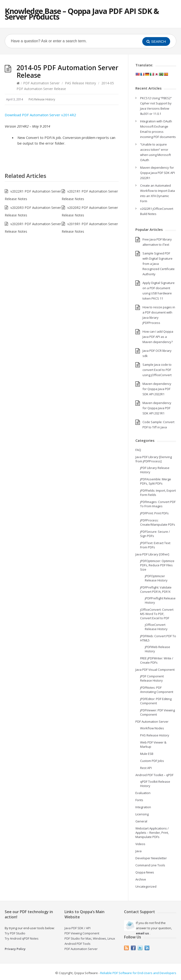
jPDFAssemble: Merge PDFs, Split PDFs (156, 481)
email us (142, 933)
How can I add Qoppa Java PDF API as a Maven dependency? (158, 337)
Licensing (142, 814)
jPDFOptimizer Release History (156, 578)
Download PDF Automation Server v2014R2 (40, 115)
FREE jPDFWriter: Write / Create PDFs (157, 660)
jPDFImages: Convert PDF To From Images (158, 504)
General (141, 821)
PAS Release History (80, 83)
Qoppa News (145, 872)
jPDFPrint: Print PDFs (154, 513)
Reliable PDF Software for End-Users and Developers (138, 973)
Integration (143, 807)
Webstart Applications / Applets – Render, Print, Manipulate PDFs (152, 833)
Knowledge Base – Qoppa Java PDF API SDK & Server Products (82, 14)
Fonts (139, 800)
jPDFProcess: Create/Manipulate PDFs (158, 522)
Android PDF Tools (78, 944)
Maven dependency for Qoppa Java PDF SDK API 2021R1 (157, 408)
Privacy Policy (15, 949)
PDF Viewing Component (82, 933)
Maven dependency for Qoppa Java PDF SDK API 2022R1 (157, 173)
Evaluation (143, 793)
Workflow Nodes (152, 728)
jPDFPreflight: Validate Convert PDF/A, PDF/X (156, 589)
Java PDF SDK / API (78, 928)
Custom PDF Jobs (152, 761)
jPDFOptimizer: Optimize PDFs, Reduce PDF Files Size (157, 565)
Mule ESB (147, 754)
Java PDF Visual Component (155, 670)
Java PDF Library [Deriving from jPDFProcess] (154, 459)
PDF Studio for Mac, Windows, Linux (90, 938)
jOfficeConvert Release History (156, 627)
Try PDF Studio (15, 933)
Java (138, 851)
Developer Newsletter (151, 858)
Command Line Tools (150, 865)
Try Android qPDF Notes (22, 938)
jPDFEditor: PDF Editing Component (156, 701)
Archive (141, 879)
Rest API (146, 768)
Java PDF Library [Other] (152, 554)
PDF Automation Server (41, 83)
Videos (140, 844)
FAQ (138, 450)
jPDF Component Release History (152, 678)
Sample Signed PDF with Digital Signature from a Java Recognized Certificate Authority (159, 264)
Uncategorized (146, 886)
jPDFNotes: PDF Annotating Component (157, 690)
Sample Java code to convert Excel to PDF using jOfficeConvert (157, 370)
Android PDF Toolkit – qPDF (154, 775)
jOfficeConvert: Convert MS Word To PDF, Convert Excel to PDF (157, 614)
